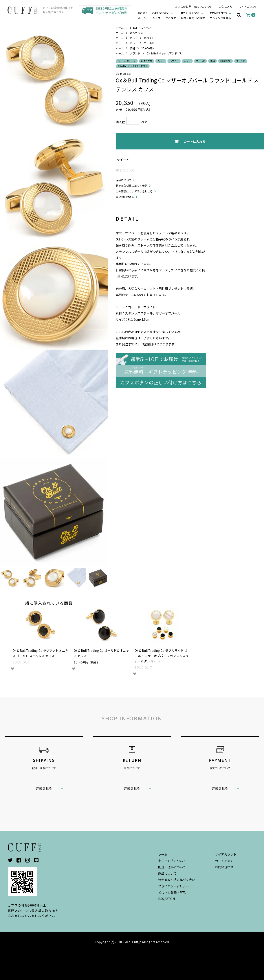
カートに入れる (190, 141)
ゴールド (149, 43)
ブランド (135, 53)
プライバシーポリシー (174, 886)
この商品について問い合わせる (134, 191)
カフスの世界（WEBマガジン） (194, 7)
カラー (134, 38)
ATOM (171, 899)
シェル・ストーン (140, 27)
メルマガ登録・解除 (172, 892)
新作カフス (136, 33)
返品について (124, 180)
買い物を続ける (125, 197)
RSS (161, 899)
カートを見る (224, 861)
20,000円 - (148, 48)
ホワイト (149, 38)
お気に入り (226, 7)
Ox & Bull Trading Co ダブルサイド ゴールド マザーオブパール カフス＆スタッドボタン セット (161, 656)
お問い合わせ (224, 867)
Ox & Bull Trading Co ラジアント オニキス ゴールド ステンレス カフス (40, 653)
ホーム (120, 27)
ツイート (123, 160)
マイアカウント (248, 7)
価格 (132, 48)
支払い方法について (172, 861)
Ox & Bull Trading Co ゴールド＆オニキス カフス (101, 653)
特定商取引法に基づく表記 (132, 185)
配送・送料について (172, 867)
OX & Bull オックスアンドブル (164, 53)
